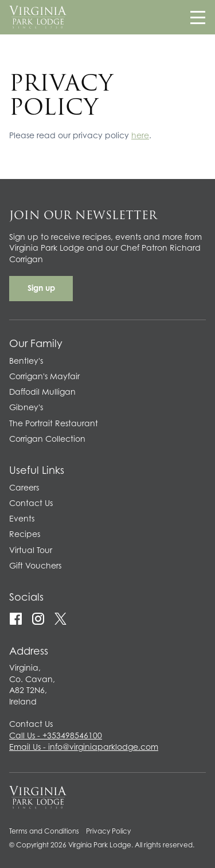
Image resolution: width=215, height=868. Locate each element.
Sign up (41, 289)
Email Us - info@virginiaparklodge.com (84, 748)
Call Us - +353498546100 (56, 737)
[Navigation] (198, 17)
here (140, 137)
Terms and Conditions (44, 832)
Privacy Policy (108, 832)
